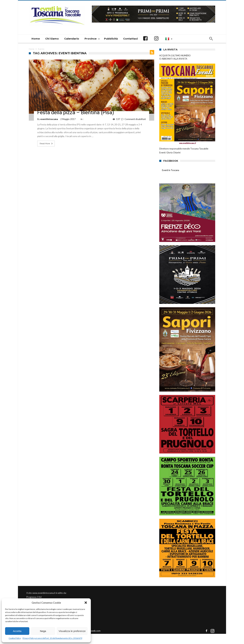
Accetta (17, 631)
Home (32, 49)
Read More (46, 144)
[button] (86, 603)
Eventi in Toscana (171, 170)
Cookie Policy (15, 638)
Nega (43, 631)
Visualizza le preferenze (72, 631)
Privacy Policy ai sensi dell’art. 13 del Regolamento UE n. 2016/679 (52, 638)
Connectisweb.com (91, 631)
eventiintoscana (49, 119)
